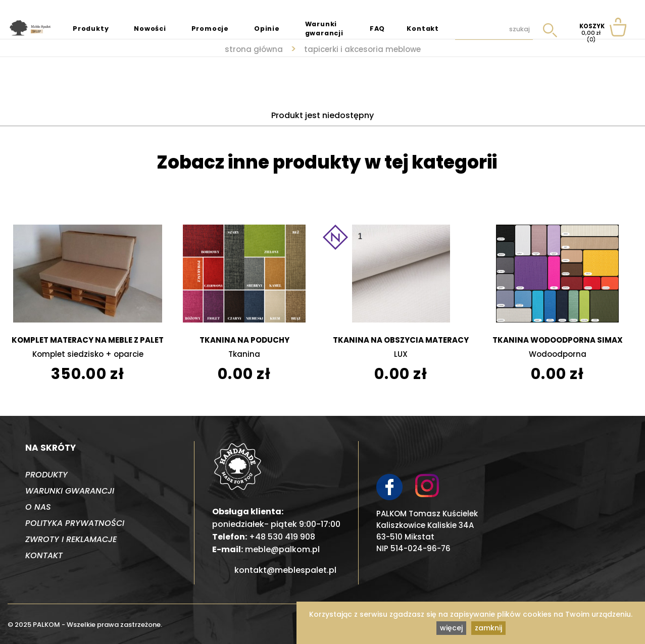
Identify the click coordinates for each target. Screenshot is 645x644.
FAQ (377, 29)
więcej (451, 628)
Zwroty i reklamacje (71, 539)
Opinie (267, 29)
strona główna (254, 49)
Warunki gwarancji (324, 29)
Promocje (210, 29)
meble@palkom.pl (282, 549)
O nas (38, 507)
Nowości (150, 29)
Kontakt (423, 29)
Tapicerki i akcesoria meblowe (362, 49)
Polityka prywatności (75, 523)
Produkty (91, 29)
